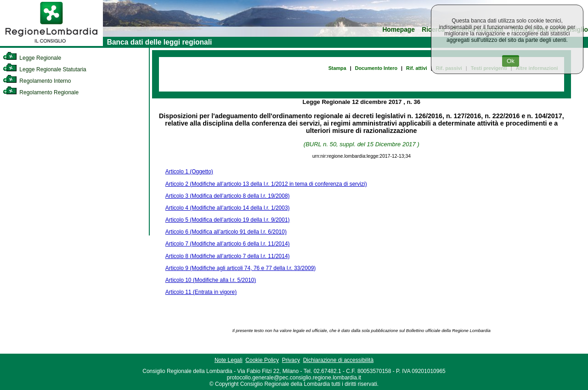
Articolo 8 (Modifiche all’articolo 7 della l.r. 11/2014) (228, 256)
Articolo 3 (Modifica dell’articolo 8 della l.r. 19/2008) (228, 196)
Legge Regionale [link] (32, 58)
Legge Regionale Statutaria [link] (45, 69)
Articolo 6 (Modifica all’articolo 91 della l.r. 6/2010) (226, 232)
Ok (511, 61)
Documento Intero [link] (376, 68)
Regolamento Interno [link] (37, 81)
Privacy (291, 360)
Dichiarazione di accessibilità (338, 360)
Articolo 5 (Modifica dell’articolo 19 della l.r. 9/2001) (228, 220)
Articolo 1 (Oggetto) (189, 172)
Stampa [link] (337, 68)
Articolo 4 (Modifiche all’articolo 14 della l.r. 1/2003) (228, 208)
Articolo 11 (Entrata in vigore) (201, 292)
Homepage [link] (399, 30)
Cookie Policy (262, 360)
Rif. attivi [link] (417, 68)
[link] (51, 44)
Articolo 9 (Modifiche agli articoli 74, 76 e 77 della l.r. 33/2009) (241, 268)
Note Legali (229, 360)
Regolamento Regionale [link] (41, 92)
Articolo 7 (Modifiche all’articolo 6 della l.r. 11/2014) (228, 244)
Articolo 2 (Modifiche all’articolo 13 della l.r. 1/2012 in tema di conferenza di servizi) (266, 184)
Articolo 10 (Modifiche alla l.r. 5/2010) (211, 280)
